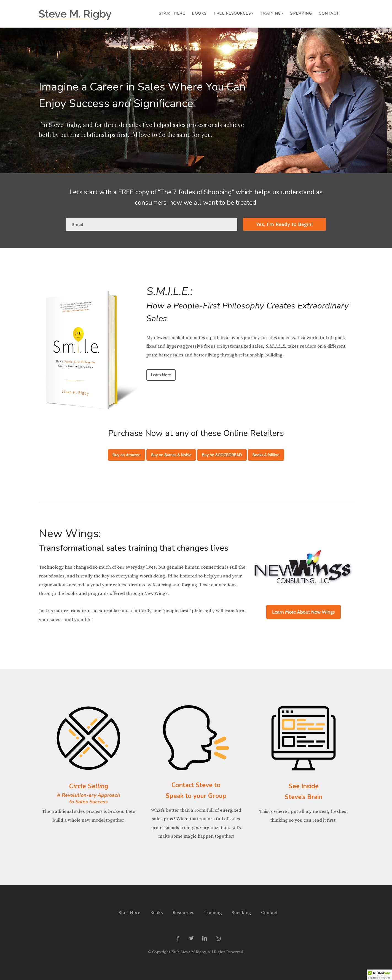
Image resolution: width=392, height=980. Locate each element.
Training (213, 913)
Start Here (172, 13)
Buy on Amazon (127, 455)
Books (199, 13)
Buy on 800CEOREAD (222, 455)
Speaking (301, 13)
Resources (183, 913)
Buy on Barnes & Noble (171, 455)
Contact (329, 13)
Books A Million (266, 455)
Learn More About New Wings (304, 612)
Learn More (161, 375)
